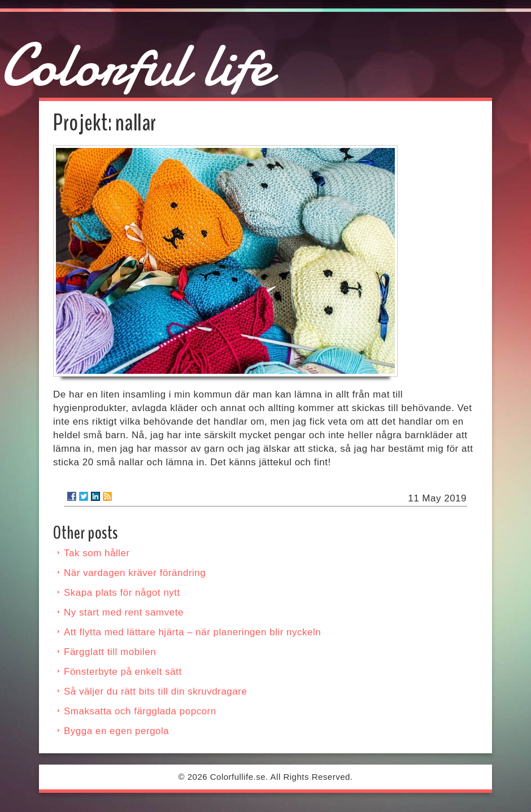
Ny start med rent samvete (124, 612)
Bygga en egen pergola (116, 731)
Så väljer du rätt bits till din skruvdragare (155, 691)
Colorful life (136, 65)
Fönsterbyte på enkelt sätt (123, 672)
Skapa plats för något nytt (122, 593)
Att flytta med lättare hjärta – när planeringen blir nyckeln (192, 632)
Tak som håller (97, 553)
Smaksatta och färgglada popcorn (140, 711)
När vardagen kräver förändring (135, 573)
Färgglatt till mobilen (110, 652)
